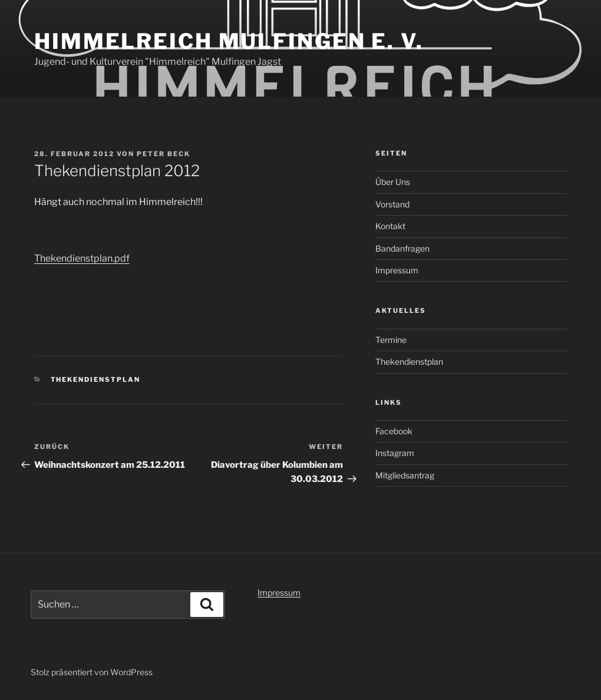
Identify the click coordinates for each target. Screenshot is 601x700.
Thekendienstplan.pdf (82, 258)
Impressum (397, 270)
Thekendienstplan (96, 379)
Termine (391, 340)
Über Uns (393, 182)
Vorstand (392, 204)
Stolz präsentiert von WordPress (92, 672)
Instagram (395, 453)
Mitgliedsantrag (405, 475)
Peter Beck (164, 154)
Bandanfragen (402, 248)
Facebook (394, 431)
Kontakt (390, 226)
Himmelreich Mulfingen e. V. (229, 41)
